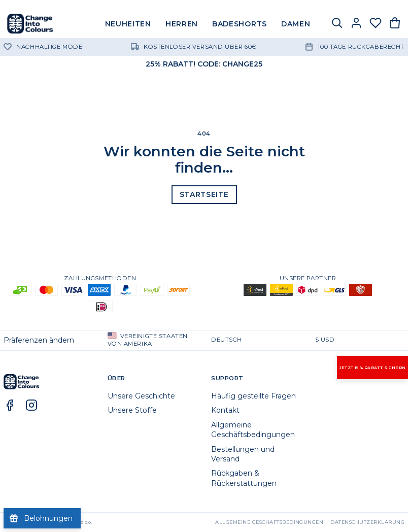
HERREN (182, 24)
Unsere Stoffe (132, 410)
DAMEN (296, 24)
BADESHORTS (240, 24)
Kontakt (225, 410)
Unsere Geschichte (141, 396)
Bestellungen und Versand (243, 454)
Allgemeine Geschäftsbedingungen (253, 430)
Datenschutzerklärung (367, 522)
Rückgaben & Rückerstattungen (244, 478)
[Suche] (337, 24)
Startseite (204, 194)
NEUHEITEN (128, 24)
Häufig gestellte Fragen (253, 396)
